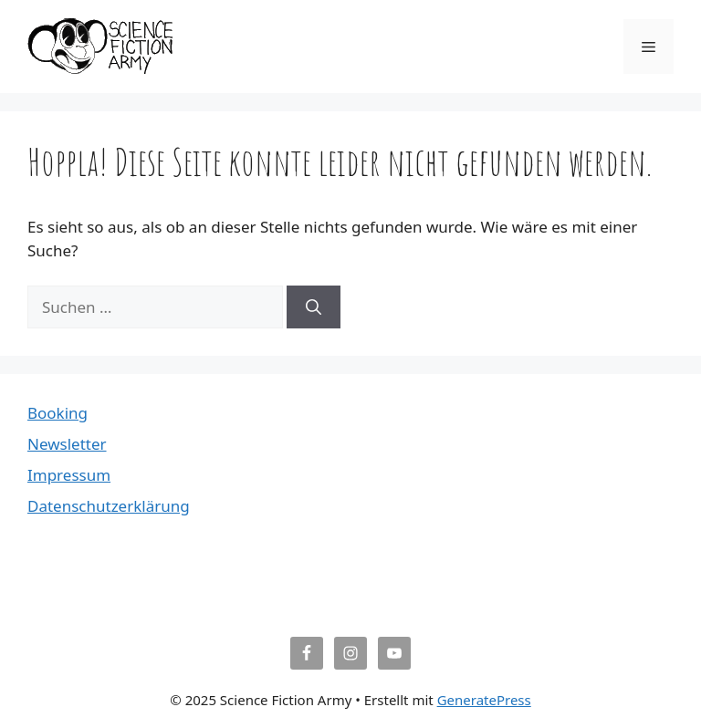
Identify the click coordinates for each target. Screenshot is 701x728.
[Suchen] (314, 307)
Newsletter (67, 444)
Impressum (69, 475)
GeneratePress (484, 700)
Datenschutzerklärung (109, 506)
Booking (58, 413)
